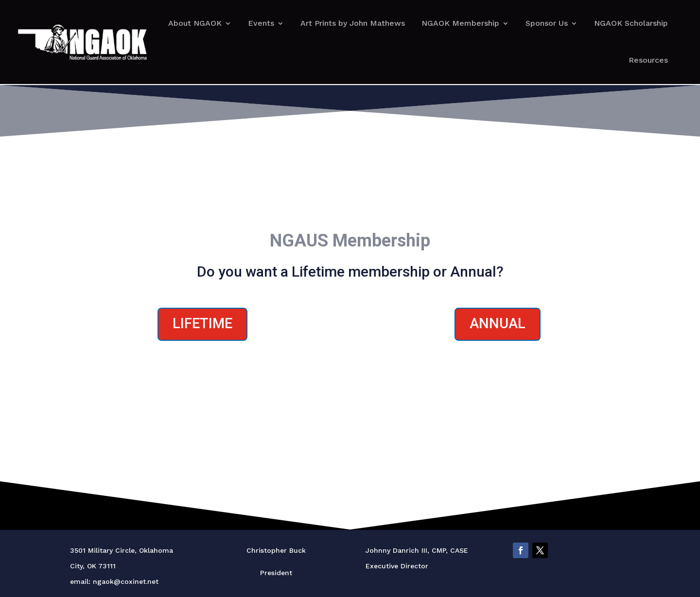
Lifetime (202, 323)
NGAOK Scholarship (631, 23)
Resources (648, 60)
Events (261, 23)
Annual (498, 323)
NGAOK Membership (460, 23)
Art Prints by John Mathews (353, 23)
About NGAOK (195, 23)
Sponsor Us (547, 23)
